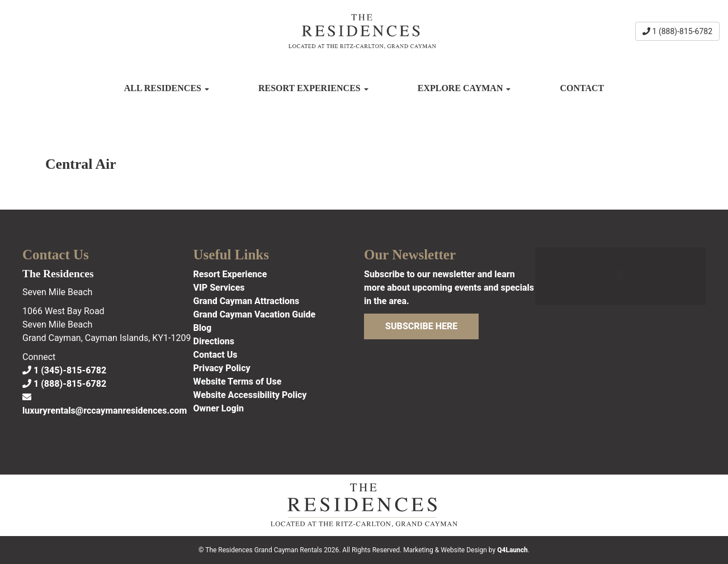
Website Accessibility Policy (250, 395)
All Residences (167, 88)
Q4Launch (512, 550)
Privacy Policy (222, 368)
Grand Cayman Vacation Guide (255, 314)
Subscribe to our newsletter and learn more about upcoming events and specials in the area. (449, 288)
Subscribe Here (421, 326)
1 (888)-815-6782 (677, 31)
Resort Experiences (313, 88)
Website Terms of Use (238, 381)
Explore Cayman (464, 88)
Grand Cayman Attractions (247, 301)
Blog (203, 328)
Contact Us (216, 355)
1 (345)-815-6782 (64, 370)
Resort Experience (230, 274)
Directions (214, 341)
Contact (582, 88)
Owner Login (219, 408)
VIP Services (219, 288)
